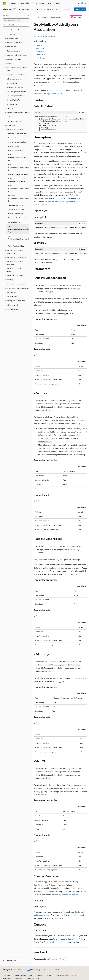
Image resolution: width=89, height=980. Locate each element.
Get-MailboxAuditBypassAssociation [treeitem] (19, 157)
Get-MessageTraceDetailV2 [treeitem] (16, 92)
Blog (31, 975)
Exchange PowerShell (48, 36)
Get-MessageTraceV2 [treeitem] (14, 96)
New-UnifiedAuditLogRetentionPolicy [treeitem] (19, 188)
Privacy (50, 975)
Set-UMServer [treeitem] (12, 297)
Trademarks (18, 978)
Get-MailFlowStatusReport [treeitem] (16, 87)
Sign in (84, 3)
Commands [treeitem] (11, 34)
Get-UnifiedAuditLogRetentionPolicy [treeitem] (19, 167)
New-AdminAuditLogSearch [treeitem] (18, 174)
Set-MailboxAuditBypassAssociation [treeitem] (18, 229)
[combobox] (16, 20)
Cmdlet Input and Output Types (66, 939)
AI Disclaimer (6, 975)
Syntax (39, 45)
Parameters (41, 54)
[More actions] (85, 17)
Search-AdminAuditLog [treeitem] (17, 205)
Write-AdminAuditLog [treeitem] (16, 246)
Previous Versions (20, 975)
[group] (60, 124)
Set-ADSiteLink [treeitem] (12, 292)
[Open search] (78, 3)
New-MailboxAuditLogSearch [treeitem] (17, 180)
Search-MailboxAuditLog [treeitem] (17, 209)
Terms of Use (6, 978)
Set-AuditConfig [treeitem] (14, 222)
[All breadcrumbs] (36, 17)
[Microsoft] (4, 3)
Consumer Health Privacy (66, 975)
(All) (37, 355)
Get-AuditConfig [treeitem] (14, 146)
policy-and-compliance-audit (50, 17)
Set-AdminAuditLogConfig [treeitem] (18, 218)
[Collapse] (28, 15)
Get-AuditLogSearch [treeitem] (16, 150)
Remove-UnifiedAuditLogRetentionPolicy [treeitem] (19, 198)
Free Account (80, 9)
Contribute (41, 975)
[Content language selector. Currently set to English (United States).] (12, 970)
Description (40, 48)
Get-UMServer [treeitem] (12, 104)
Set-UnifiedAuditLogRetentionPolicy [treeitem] (19, 239)
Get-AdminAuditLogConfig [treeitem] (18, 142)
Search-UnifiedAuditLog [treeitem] (17, 214)
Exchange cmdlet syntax (52, 93)
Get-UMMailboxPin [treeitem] (13, 100)
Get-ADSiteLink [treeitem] (12, 83)
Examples (40, 52)
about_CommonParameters (66, 895)
